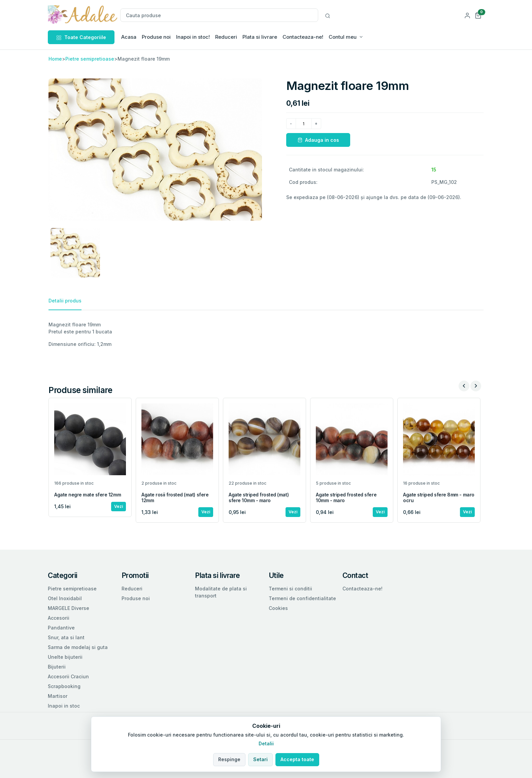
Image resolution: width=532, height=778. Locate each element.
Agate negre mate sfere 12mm (88, 495)
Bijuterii (57, 667)
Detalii (266, 743)
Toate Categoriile (81, 37)
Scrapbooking (64, 686)
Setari (260, 759)
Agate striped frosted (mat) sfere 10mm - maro (259, 497)
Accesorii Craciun (68, 676)
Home (55, 59)
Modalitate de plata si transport (221, 592)
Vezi (119, 506)
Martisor (58, 696)
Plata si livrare (260, 37)
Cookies (278, 608)
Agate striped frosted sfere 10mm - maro (346, 497)
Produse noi (156, 37)
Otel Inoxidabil (65, 598)
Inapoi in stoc (64, 706)
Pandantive (61, 628)
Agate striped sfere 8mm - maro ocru (439, 497)
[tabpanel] (266, 334)
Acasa (129, 37)
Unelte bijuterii (65, 657)
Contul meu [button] (343, 37)
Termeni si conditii (290, 589)
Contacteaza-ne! (303, 37)
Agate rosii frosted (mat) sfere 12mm (175, 497)
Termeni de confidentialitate (302, 598)
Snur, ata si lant (66, 637)
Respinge (229, 759)
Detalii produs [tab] (65, 301)
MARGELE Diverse (69, 608)
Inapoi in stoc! (193, 37)
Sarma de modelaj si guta (78, 647)
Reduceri (226, 37)
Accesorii (59, 618)
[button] (478, 15)
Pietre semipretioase (90, 59)
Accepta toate (297, 759)
